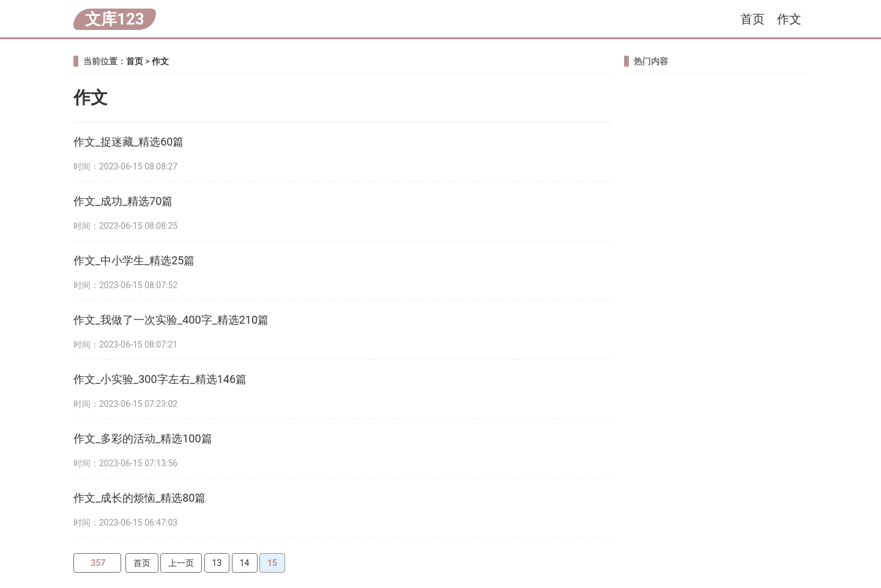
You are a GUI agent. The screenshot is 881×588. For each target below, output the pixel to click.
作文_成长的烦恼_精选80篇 (139, 498)
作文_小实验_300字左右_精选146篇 (160, 379)
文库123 (115, 19)
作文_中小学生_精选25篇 (134, 260)
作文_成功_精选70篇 (123, 201)
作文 (789, 19)
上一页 (181, 563)
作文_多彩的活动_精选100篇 (143, 438)
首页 (753, 19)
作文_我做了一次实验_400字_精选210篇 (171, 320)
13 (217, 563)
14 (245, 563)
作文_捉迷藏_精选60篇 (128, 142)
